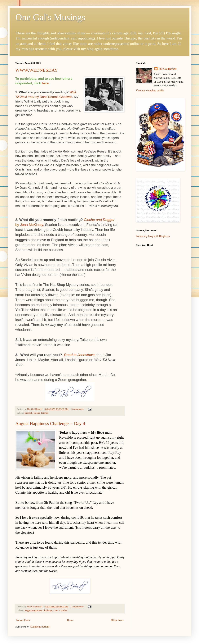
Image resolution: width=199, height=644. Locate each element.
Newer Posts (23, 620)
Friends (45, 413)
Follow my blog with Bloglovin (153, 236)
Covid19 (63, 610)
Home (70, 620)
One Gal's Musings (50, 17)
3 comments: (78, 409)
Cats (56, 610)
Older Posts (117, 620)
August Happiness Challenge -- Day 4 (50, 423)
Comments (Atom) (40, 627)
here (45, 83)
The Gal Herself (167, 69)
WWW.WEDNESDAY (37, 70)
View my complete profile (150, 91)
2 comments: (78, 607)
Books (37, 413)
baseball (28, 413)
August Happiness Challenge (38, 610)
